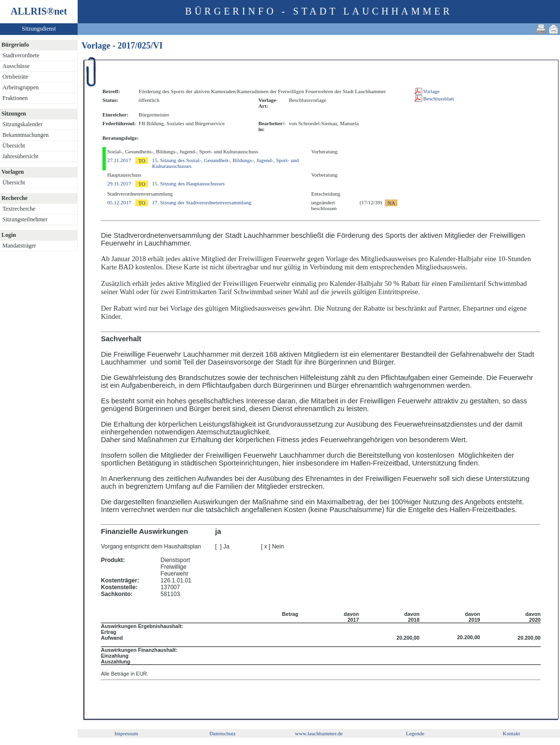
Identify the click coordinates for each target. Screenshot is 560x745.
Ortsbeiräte (15, 77)
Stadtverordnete (21, 55)
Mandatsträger (19, 246)
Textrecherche (19, 209)
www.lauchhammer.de (319, 733)
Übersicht (14, 146)
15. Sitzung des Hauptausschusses (188, 183)
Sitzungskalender (23, 124)
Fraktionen (15, 98)
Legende (415, 733)
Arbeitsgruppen (21, 87)
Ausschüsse (16, 66)
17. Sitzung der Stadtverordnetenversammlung (202, 202)
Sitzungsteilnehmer (25, 219)
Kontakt (511, 733)
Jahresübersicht (20, 156)
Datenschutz (222, 733)
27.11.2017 (119, 160)
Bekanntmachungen (25, 135)
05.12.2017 (119, 202)
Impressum (126, 733)
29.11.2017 (119, 183)
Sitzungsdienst (39, 29)
